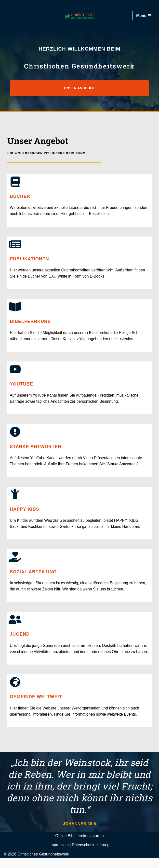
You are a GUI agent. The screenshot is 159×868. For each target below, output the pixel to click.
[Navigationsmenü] (144, 16)
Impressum (59, 855)
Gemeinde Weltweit (36, 706)
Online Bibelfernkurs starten (79, 845)
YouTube (21, 385)
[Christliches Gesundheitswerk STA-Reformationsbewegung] (79, 16)
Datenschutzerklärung (91, 855)
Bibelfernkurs (30, 322)
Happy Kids (25, 511)
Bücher (20, 197)
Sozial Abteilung (33, 574)
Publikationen (29, 259)
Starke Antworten (36, 448)
